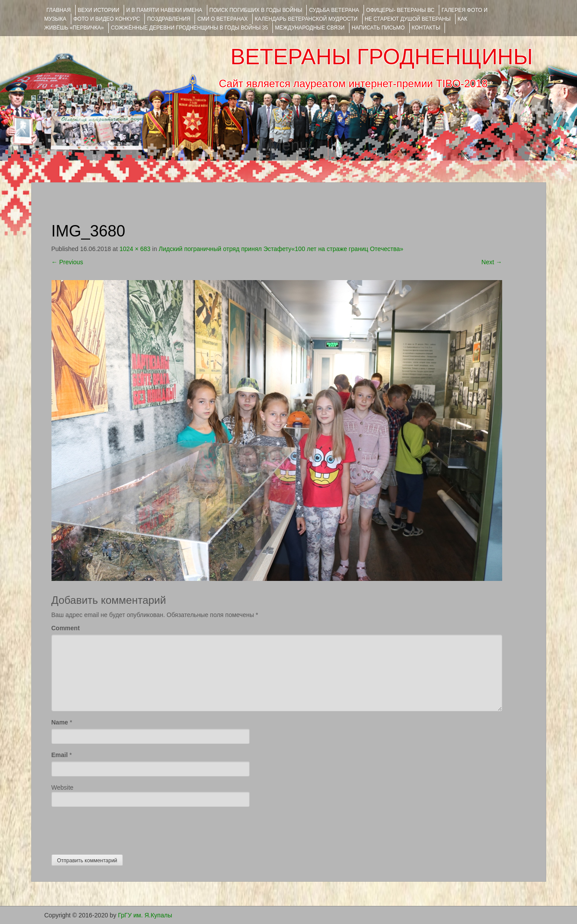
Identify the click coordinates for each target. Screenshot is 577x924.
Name (60, 722)
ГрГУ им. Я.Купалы (145, 915)
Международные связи (310, 28)
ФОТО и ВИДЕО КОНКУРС (107, 19)
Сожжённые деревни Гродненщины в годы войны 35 (189, 28)
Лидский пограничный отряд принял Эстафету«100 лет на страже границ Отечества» (281, 249)
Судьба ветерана (334, 10)
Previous (67, 262)
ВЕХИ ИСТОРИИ (99, 10)
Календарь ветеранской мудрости (306, 19)
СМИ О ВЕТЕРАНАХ (222, 19)
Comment (66, 628)
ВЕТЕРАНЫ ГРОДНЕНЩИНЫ (381, 57)
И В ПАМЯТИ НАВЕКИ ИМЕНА (164, 10)
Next (492, 262)
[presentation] (118, 828)
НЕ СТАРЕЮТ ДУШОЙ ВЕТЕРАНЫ (408, 19)
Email (60, 755)
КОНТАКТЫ (426, 28)
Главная (59, 10)
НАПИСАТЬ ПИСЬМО (378, 28)
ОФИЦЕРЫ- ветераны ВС (400, 10)
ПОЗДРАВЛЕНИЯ (169, 19)
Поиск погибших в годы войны (256, 10)
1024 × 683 (135, 249)
